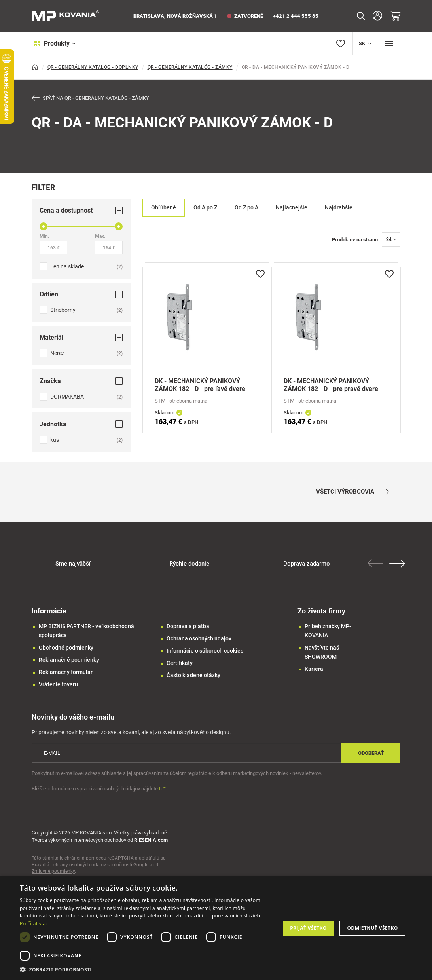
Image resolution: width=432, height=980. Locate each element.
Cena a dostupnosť (81, 211)
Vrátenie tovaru (58, 688)
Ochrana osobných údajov (199, 642)
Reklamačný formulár (66, 676)
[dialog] (216, 928)
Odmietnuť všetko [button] (372, 928)
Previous (377, 567)
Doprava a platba (188, 630)
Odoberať (371, 757)
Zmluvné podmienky (53, 875)
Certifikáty (180, 667)
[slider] (44, 227)
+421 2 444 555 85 (296, 16)
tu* (162, 792)
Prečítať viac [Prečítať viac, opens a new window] (34, 924)
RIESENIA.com (151, 844)
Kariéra (314, 672)
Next (398, 567)
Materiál (81, 338)
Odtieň (81, 295)
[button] (146, 970)
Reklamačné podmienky (69, 663)
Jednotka (81, 424)
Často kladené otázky (193, 679)
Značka (81, 381)
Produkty (52, 43)
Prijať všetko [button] (308, 928)
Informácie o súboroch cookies (205, 654)
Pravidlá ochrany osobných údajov (69, 868)
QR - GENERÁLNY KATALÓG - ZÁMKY (190, 67)
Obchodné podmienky (66, 651)
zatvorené (245, 16)
